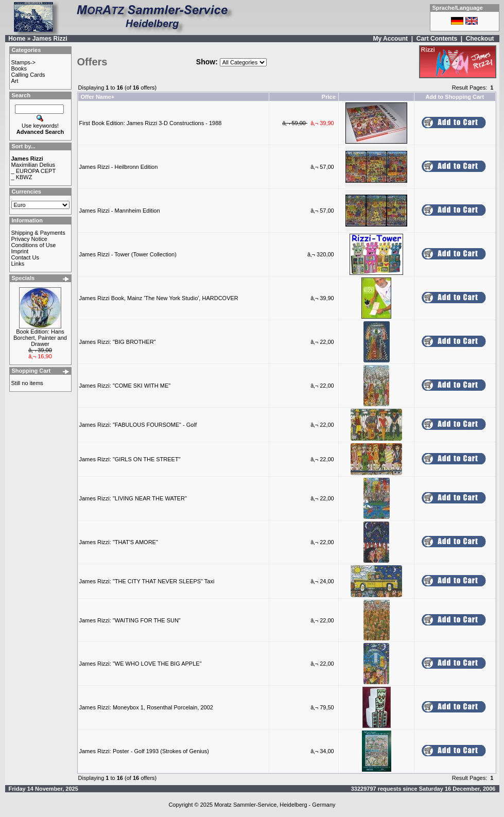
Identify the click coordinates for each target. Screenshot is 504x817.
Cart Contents (437, 39)
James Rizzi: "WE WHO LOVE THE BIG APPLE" (141, 664)
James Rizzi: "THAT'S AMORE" (119, 542)
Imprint (20, 251)
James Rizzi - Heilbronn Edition (119, 167)
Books (19, 68)
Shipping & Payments (38, 233)
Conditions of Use (34, 245)
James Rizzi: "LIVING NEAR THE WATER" (133, 498)
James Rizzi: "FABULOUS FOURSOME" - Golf (138, 425)
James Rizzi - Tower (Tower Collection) (128, 254)
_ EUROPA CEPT (34, 171)
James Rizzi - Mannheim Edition (120, 211)
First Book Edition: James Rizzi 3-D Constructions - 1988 (151, 123)
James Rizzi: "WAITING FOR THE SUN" (130, 620)
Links (18, 264)
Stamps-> (23, 62)
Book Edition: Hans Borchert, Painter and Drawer (40, 338)
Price (329, 97)
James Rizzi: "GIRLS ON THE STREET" (130, 459)
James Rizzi (50, 39)
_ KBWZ (22, 177)
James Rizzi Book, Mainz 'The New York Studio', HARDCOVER (159, 298)
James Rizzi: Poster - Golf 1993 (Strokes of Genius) (144, 751)
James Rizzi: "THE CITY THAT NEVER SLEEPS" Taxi (147, 581)
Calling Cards (28, 75)
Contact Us (25, 257)
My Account (390, 39)
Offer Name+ (98, 97)
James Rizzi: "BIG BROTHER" (118, 342)
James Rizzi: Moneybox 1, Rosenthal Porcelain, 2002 (146, 707)
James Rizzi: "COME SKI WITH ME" (125, 386)
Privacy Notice (29, 239)
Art (15, 81)
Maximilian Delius (33, 165)
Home (17, 39)
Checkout (480, 39)
